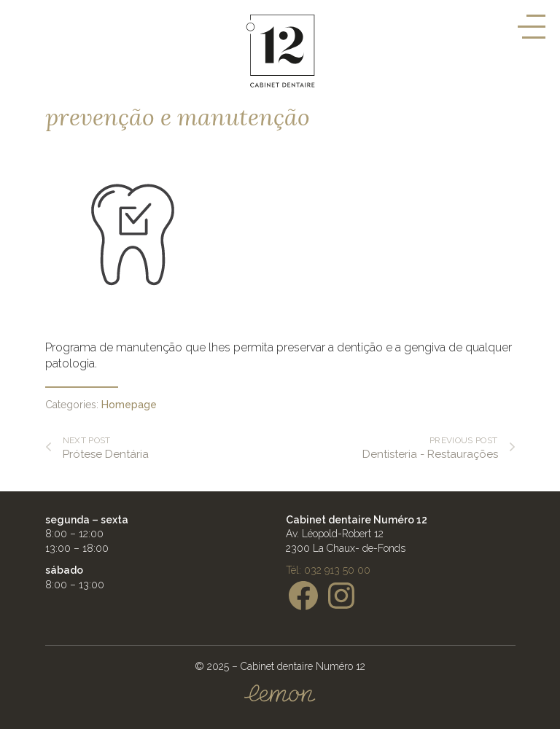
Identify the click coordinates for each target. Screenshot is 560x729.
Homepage (129, 405)
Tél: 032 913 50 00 (328, 570)
